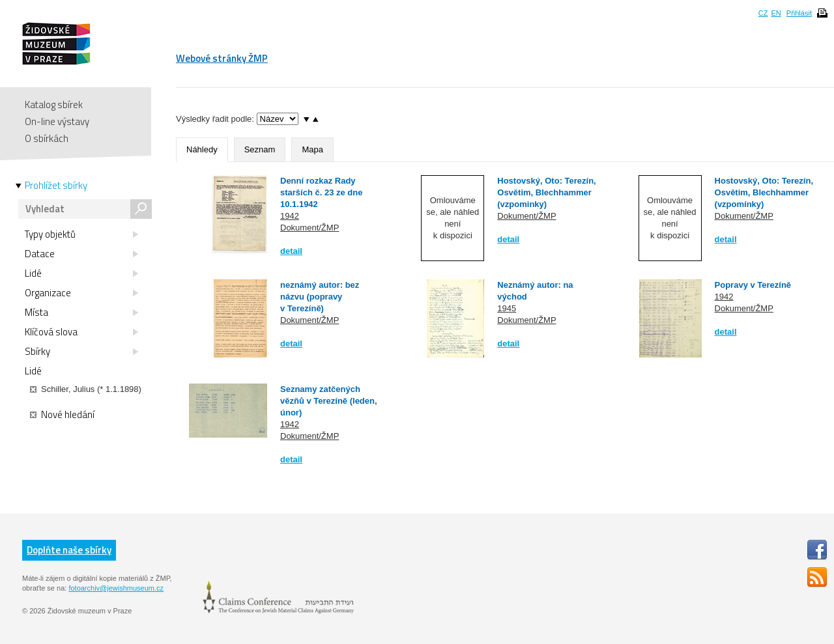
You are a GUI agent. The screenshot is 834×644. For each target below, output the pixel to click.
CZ (763, 13)
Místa (81, 313)
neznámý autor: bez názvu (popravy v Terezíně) (320, 297)
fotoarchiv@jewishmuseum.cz (116, 588)
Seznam (260, 149)
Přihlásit (799, 13)
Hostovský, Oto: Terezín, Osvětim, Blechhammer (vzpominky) (546, 192)
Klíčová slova (81, 332)
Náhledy (202, 149)
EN (776, 13)
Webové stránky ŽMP (222, 58)
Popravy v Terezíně (753, 285)
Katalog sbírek (54, 105)
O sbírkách (47, 138)
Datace (81, 254)
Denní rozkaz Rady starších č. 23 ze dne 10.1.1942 (321, 192)
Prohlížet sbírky (56, 186)
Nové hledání (62, 415)
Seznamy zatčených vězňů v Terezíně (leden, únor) (329, 401)
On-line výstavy (57, 121)
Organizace (81, 293)
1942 (290, 216)
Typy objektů (81, 234)
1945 (507, 308)
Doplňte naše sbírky (69, 550)
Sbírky (81, 352)
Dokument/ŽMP (309, 228)
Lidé (81, 273)
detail (291, 251)
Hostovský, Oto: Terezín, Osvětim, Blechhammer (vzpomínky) (764, 192)
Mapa (312, 149)
